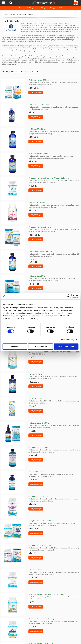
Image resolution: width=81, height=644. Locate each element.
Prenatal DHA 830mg (37, 202)
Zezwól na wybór (40, 346)
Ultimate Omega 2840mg (39, 153)
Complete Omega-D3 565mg (40, 545)
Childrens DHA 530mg (37, 129)
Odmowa (15, 346)
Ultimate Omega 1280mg (39, 80)
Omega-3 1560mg (35, 374)
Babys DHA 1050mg (36, 398)
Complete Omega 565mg (38, 496)
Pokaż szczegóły (67, 340)
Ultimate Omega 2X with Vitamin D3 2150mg (47, 594)
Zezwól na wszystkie (66, 346)
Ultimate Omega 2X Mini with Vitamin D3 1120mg (49, 178)
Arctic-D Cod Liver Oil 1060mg (40, 251)
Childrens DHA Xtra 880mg (39, 423)
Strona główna (9, 14)
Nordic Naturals (28, 14)
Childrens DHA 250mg (37, 276)
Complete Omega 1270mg (39, 447)
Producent (18, 14)
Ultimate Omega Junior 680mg (41, 619)
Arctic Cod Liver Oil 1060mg (39, 104)
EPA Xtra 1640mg (35, 570)
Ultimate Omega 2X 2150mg (40, 227)
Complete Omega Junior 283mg (41, 521)
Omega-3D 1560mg (36, 472)
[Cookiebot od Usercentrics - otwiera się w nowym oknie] (69, 296)
